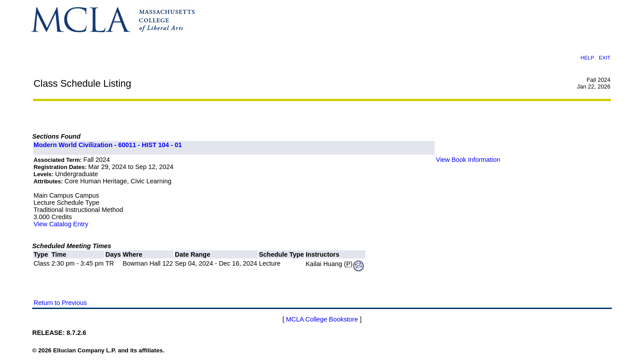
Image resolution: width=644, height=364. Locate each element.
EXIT (605, 57)
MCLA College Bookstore (322, 319)
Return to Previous (60, 303)
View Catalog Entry (61, 224)
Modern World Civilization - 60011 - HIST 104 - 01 (108, 145)
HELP (587, 57)
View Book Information (468, 160)
